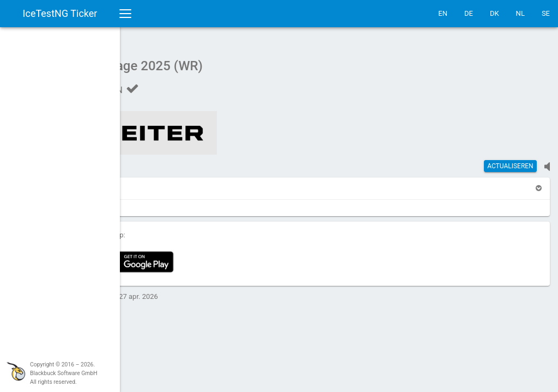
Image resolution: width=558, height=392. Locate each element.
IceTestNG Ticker (60, 13)
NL (520, 13)
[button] (151, 183)
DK (495, 13)
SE (546, 13)
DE (469, 13)
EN (443, 13)
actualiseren (510, 161)
